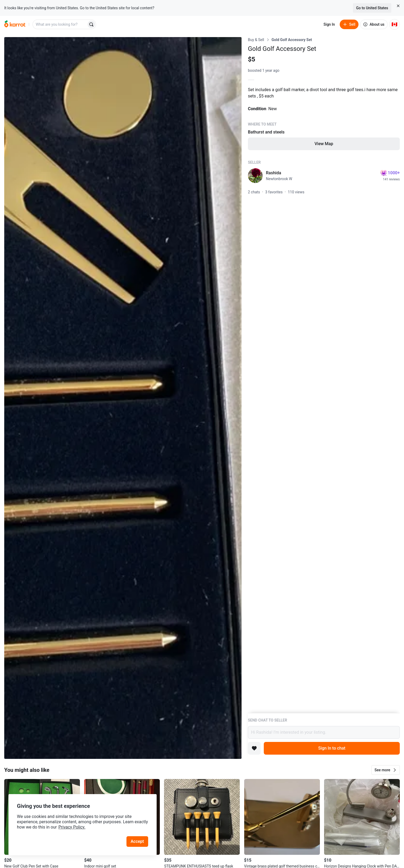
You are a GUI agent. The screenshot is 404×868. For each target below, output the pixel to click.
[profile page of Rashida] (255, 176)
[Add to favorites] (254, 748)
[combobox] (60, 24)
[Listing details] (324, 375)
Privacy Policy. (72, 827)
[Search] (91, 24)
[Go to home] (15, 24)
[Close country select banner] (398, 6)
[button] (386, 770)
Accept (137, 841)
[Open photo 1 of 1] (123, 398)
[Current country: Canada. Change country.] (394, 24)
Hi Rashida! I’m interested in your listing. (324, 732)
